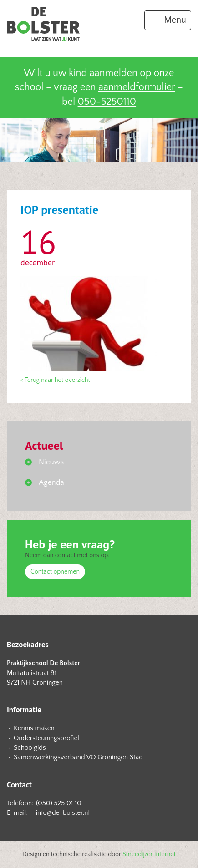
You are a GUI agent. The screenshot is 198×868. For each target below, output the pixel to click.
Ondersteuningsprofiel (46, 738)
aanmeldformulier (137, 87)
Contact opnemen (55, 572)
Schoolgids (30, 748)
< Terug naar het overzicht (55, 380)
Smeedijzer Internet (149, 854)
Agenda (51, 482)
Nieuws (51, 462)
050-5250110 (107, 102)
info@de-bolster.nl (63, 813)
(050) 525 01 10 (59, 803)
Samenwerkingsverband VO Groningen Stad (78, 757)
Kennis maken (34, 728)
